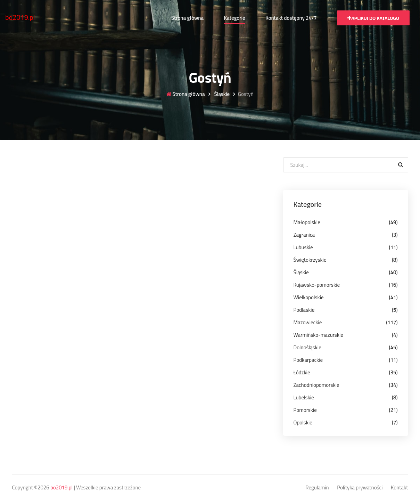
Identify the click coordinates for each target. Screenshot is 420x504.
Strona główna (187, 18)
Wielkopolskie (309, 297)
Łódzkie (302, 372)
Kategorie (235, 18)
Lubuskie (303, 247)
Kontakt (400, 488)
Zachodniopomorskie (316, 385)
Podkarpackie (308, 360)
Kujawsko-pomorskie (317, 285)
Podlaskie (304, 310)
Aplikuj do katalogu (373, 18)
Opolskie (303, 422)
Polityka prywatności (360, 488)
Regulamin (317, 488)
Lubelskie (304, 397)
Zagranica (304, 235)
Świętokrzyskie (310, 260)
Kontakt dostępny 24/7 (291, 18)
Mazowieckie (308, 322)
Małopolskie (307, 222)
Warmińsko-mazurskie (318, 335)
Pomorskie (305, 410)
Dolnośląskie (307, 347)
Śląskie (221, 94)
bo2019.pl (20, 17)
